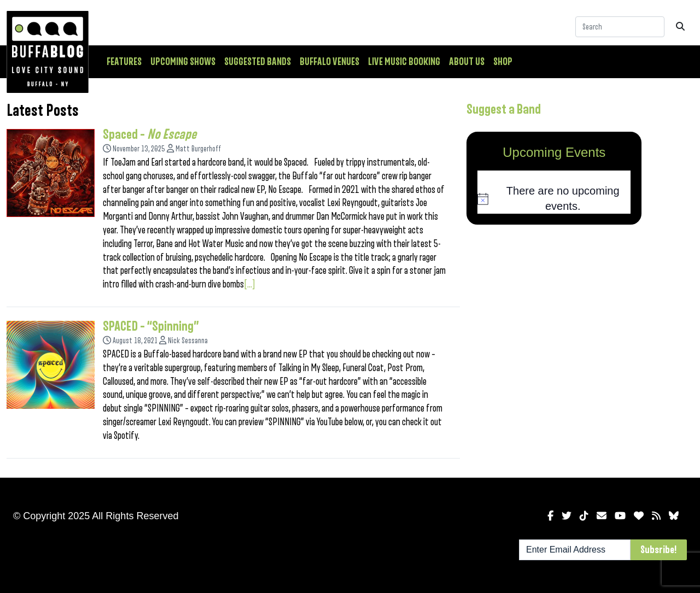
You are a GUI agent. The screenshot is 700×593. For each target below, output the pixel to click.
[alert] (554, 199)
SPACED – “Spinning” (151, 326)
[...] (250, 284)
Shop (503, 62)
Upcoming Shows (183, 62)
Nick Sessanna (188, 341)
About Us (467, 62)
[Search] (620, 27)
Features (124, 62)
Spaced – (150, 134)
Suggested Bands (258, 62)
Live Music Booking (404, 62)
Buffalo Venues (329, 62)
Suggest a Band (504, 109)
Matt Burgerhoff (198, 149)
